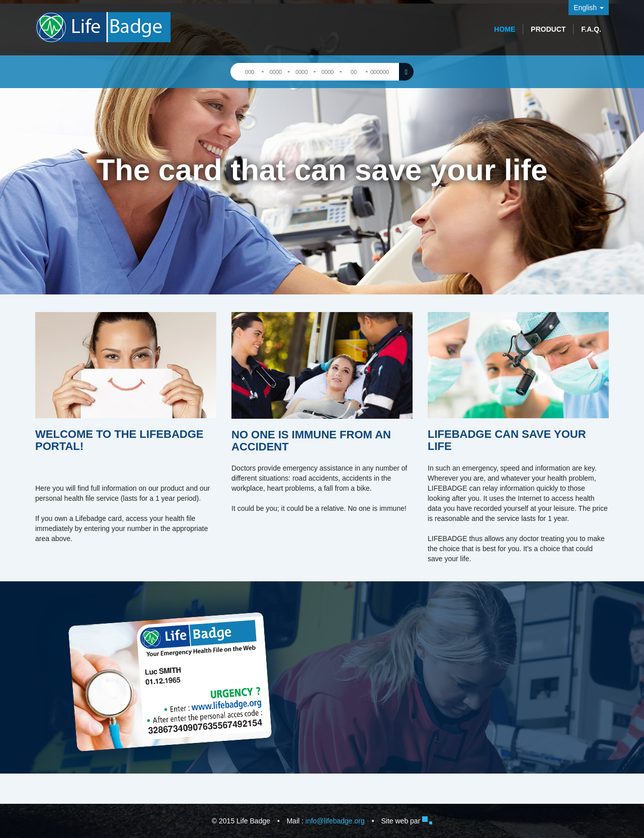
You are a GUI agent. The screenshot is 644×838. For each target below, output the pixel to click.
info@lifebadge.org (335, 821)
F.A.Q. (591, 29)
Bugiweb (427, 820)
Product (548, 29)
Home (505, 29)
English (589, 8)
